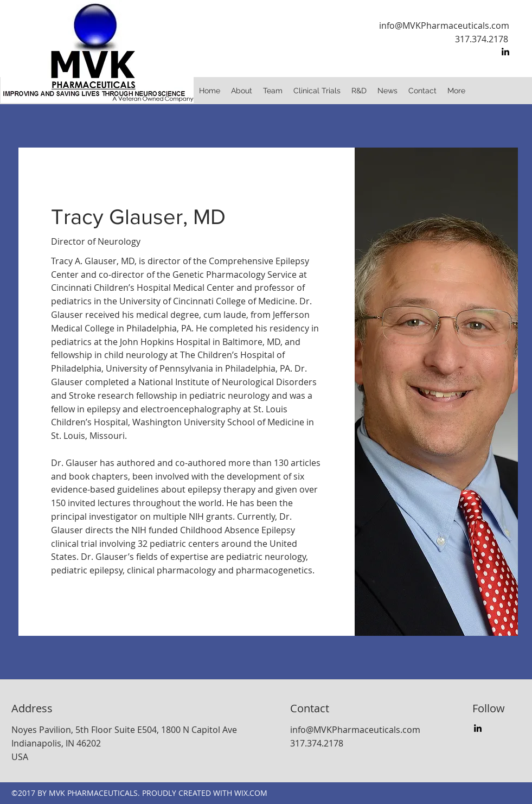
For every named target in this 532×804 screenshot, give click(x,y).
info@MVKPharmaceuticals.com (444, 25)
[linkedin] (505, 52)
